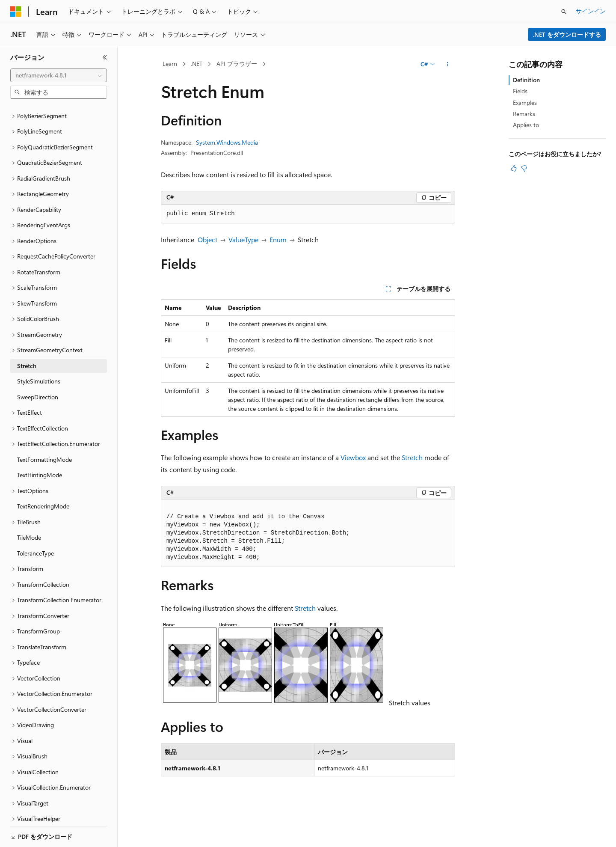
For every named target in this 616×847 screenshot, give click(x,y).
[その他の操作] (448, 64)
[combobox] (59, 75)
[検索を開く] (564, 12)
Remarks (524, 114)
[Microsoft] (16, 12)
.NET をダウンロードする (567, 34)
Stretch (412, 457)
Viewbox (353, 457)
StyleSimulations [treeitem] (39, 352)
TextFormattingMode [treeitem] (44, 430)
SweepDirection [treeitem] (38, 367)
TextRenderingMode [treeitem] (43, 477)
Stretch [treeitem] (27, 336)
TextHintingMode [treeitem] (40, 445)
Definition (526, 80)
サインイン (591, 11)
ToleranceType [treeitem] (36, 524)
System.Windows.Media (227, 142)
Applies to (526, 125)
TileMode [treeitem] (29, 508)
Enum (278, 239)
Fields (520, 91)
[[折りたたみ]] (105, 57)
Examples (525, 103)
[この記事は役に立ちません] (524, 168)
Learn (170, 64)
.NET (197, 64)
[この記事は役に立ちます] (514, 168)
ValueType (243, 239)
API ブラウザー (237, 64)
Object (207, 239)
